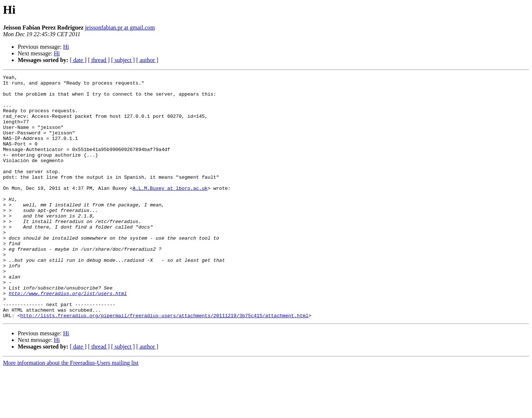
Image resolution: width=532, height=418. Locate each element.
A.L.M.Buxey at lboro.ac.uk (170, 211)
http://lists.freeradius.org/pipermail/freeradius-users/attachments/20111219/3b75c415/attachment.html (164, 364)
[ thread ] (99, 60)
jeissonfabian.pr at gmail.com (120, 28)
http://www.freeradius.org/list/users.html (68, 338)
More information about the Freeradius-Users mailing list (71, 412)
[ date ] (78, 60)
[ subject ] (123, 60)
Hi (66, 47)
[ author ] (147, 60)
